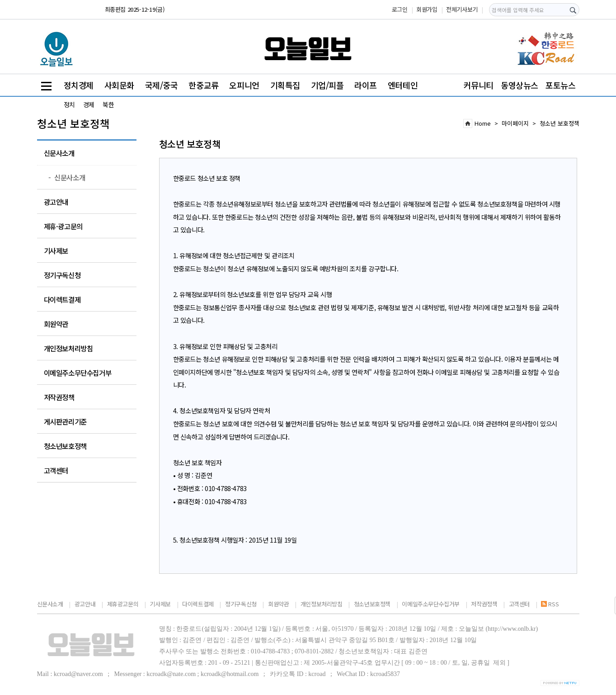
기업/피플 (327, 85)
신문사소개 (59, 153)
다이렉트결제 (62, 299)
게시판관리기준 (65, 421)
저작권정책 (59, 397)
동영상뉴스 (520, 85)
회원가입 (427, 9)
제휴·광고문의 (63, 226)
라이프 (366, 85)
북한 (108, 104)
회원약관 (56, 324)
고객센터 (56, 470)
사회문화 (119, 85)
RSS (550, 604)
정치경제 (79, 85)
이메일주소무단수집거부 (78, 373)
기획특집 (285, 85)
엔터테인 (403, 85)
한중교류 (203, 85)
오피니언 (244, 85)
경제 (89, 104)
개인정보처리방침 (68, 348)
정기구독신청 (62, 275)
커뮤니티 (479, 85)
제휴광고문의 (123, 604)
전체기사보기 (462, 9)
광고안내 (56, 202)
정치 (69, 104)
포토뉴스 (560, 85)
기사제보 (56, 251)
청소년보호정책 (65, 446)
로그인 (400, 9)
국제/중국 (162, 85)
